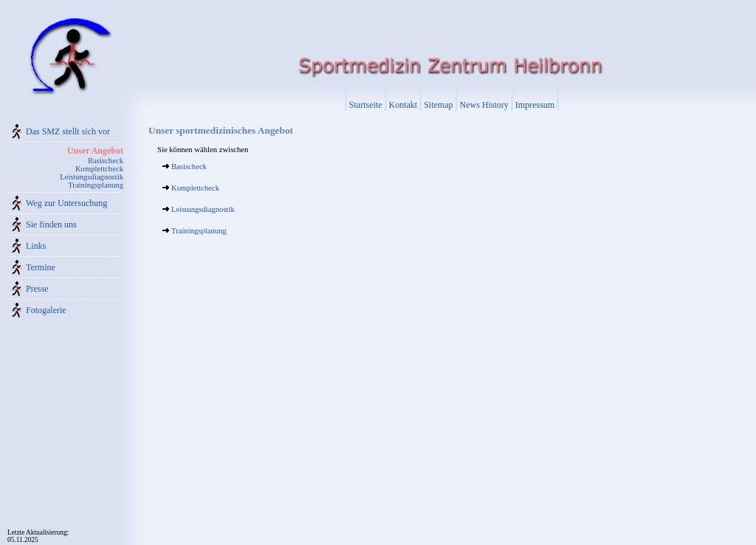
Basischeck (106, 161)
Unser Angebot (95, 151)
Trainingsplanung (96, 185)
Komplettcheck (99, 169)
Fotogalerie (46, 310)
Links (36, 246)
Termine (41, 267)
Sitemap (438, 105)
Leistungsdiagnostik (92, 177)
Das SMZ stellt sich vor (68, 131)
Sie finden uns (51, 224)
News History (484, 105)
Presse (37, 289)
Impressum (535, 105)
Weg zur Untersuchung (66, 203)
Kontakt (403, 105)
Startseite (366, 105)
